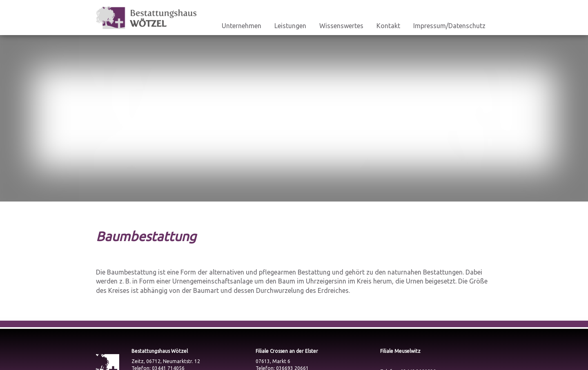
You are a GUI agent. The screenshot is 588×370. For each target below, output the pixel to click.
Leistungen (290, 26)
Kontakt (388, 26)
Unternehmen (242, 26)
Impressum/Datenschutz (449, 26)
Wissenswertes (341, 26)
